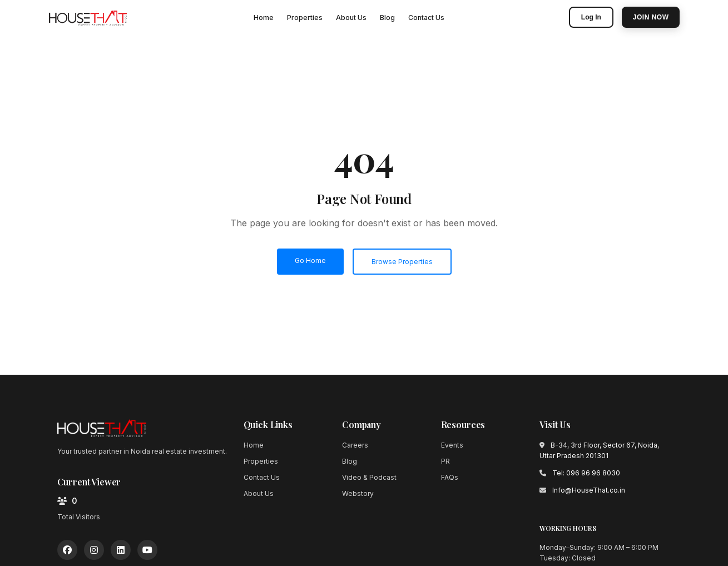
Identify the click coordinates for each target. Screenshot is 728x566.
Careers (355, 445)
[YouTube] (147, 550)
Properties (305, 18)
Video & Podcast (369, 477)
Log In (591, 17)
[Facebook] (67, 550)
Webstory (358, 493)
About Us (351, 18)
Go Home (310, 260)
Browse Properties (402, 262)
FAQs (450, 477)
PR (445, 461)
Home (264, 18)
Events (452, 445)
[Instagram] (94, 550)
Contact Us (426, 18)
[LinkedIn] (121, 550)
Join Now (651, 17)
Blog (387, 18)
